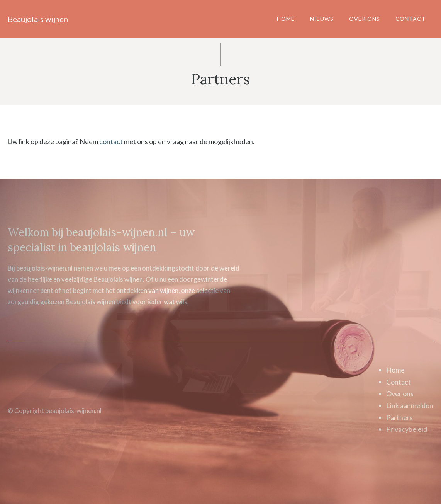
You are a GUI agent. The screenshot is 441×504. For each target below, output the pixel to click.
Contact (410, 19)
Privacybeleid (407, 429)
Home (286, 19)
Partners (399, 417)
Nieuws (322, 19)
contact (111, 141)
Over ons (365, 19)
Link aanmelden (410, 405)
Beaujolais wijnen (38, 19)
